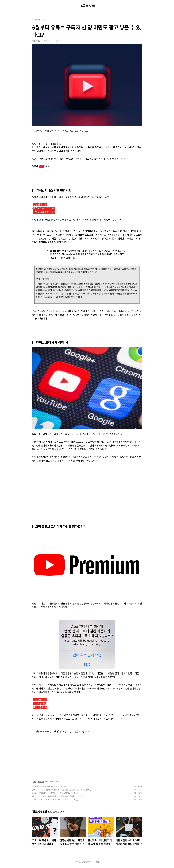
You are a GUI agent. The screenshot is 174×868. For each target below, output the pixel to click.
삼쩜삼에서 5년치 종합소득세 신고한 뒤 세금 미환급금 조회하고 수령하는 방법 (61, 790)
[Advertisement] (54, 485)
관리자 (97, 862)
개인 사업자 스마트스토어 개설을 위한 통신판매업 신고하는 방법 (56, 796)
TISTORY (88, 862)
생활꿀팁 (41, 782)
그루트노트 (87, 6)
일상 (34, 782)
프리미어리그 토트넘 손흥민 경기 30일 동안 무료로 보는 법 (54, 800)
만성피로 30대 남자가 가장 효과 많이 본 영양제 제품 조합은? (54, 793)
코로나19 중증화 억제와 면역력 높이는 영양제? (49, 787)
